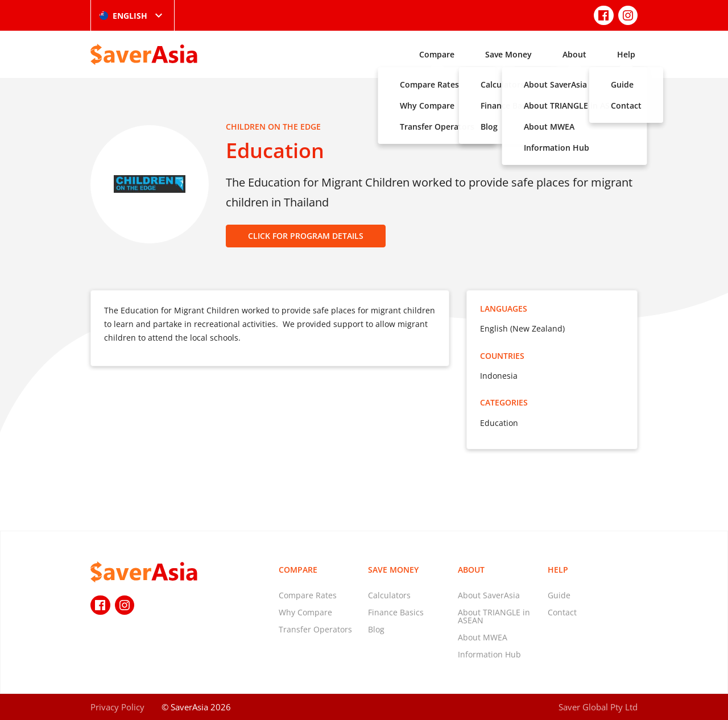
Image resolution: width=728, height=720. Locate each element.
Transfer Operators (315, 629)
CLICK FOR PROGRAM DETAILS (306, 236)
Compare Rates (308, 595)
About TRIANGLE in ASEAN (494, 616)
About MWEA (483, 637)
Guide (559, 595)
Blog (376, 629)
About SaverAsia (489, 595)
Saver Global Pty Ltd (598, 707)
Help (626, 54)
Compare (437, 54)
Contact (562, 612)
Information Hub (489, 654)
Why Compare (305, 612)
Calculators (389, 595)
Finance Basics (396, 612)
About (574, 54)
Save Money (508, 54)
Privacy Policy (117, 707)
